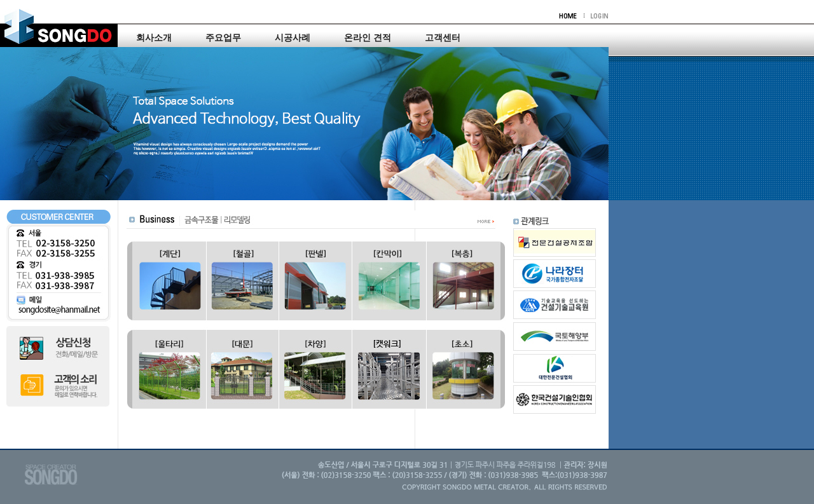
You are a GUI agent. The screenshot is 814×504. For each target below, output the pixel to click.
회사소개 (154, 38)
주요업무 (223, 38)
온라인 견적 (368, 38)
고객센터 (443, 38)
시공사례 (293, 38)
